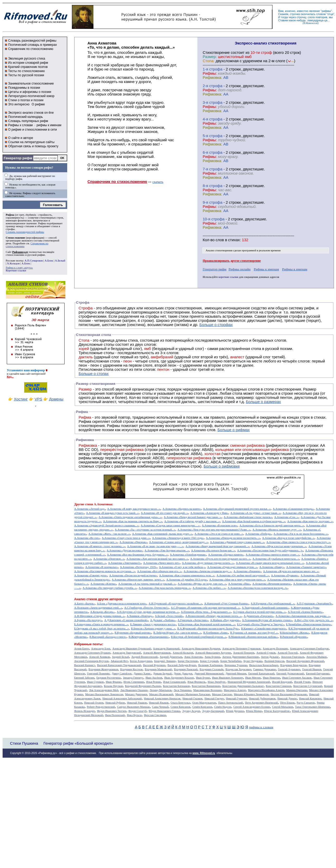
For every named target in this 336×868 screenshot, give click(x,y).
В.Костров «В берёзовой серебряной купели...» (199, 637)
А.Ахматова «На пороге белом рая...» (213, 550)
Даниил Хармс (142, 674)
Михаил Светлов (222, 694)
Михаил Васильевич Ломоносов (104, 694)
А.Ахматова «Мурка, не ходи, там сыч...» (202, 584)
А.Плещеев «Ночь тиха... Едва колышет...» (206, 612)
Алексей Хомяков (99, 657)
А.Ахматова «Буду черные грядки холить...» (208, 563)
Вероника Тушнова (236, 665)
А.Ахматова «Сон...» (286, 517)
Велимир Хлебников (210, 665)
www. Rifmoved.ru (204, 753)
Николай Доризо (287, 698)
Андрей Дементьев (171, 657)
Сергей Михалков (283, 707)
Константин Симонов (279, 686)
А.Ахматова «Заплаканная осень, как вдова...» (303, 616)
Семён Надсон (223, 707)
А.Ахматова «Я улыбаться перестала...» (276, 559)
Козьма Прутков (113, 686)
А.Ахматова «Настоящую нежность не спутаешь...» (105, 571)
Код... (10, 377)
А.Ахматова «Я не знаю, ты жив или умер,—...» (155, 546)
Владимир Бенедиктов (293, 665)
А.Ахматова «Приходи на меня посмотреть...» (233, 538)
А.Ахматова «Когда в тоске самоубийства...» (288, 538)
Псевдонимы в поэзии (24, 88)
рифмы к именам (49, 125)
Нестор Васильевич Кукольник (289, 694)
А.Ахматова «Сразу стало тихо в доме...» (126, 538)
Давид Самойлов (122, 674)
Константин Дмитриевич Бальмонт (243, 686)
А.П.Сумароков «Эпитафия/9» (315, 604)
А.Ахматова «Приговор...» (109, 559)
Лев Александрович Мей (103, 690)
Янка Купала (134, 715)
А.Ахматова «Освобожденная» (188, 555)
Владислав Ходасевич (238, 669)
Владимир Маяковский (158, 669)
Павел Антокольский (231, 703)
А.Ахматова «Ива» (239, 584)
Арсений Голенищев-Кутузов (91, 661)
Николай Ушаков (137, 703)
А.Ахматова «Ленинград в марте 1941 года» (178, 538)
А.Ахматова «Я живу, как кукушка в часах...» (134, 509)
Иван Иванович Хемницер (228, 678)
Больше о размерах (263, 402)
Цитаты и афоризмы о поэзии (30, 92)
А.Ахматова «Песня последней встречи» (133, 575)
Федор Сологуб (138, 711)
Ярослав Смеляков (155, 715)
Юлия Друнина (235, 711)
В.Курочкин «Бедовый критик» (133, 633)
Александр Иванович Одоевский (132, 649)
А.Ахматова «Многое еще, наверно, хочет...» (138, 580)
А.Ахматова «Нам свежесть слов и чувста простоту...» (298, 542)
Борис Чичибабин (231, 661)
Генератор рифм (18, 158)
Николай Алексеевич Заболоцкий (122, 698)
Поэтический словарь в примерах (32, 45)
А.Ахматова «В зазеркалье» (101, 567)
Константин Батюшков (176, 686)
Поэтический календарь (25, 117)
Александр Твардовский (127, 653)
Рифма (10, 215)
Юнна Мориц (254, 711)
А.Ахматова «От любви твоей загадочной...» (243, 575)
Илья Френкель (197, 682)
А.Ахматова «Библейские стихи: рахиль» (248, 517)
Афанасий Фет (119, 661)
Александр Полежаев (275, 649)
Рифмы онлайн (239, 269)
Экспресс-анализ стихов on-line (31, 113)
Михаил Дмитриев (136, 694)
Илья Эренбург (216, 682)
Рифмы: (210, 73)
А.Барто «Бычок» (85, 604)
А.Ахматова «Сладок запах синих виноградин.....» (170, 525)
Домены (56, 399)
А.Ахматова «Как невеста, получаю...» (310, 521)
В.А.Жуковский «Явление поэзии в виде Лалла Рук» (208, 628)
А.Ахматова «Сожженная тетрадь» (293, 509)
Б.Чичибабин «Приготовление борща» (309, 624)
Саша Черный (160, 707)
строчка (295, 14)
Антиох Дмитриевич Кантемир (240, 657)
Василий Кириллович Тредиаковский (119, 665)
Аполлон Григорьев (293, 657)
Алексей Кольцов (183, 653)
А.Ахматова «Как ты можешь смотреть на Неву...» (132, 521)
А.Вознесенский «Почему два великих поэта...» (213, 616)
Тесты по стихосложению (26, 71)
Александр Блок (101, 649)
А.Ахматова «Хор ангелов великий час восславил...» (157, 559)
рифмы (326, 11)
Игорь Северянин (134, 682)
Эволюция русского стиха (27, 59)
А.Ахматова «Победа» (258, 534)
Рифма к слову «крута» (19, 268)
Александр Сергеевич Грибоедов (309, 649)
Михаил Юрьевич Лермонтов (251, 694)
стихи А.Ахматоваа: (99, 504)
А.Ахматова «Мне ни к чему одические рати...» (237, 580)
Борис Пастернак (188, 661)
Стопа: (209, 61)
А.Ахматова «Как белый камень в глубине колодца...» (253, 521)
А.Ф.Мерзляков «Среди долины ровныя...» (99, 616)
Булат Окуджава (253, 661)
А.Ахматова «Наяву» (272, 567)
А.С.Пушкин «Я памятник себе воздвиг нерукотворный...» (205, 608)
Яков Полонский (115, 715)
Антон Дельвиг (270, 657)
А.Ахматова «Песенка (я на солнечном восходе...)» (258, 588)
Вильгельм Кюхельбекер (264, 665)
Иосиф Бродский (282, 682)
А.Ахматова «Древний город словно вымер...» (237, 542)
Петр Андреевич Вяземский (261, 703)
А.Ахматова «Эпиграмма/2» (125, 563)
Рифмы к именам (266, 269)
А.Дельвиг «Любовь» (163, 620)
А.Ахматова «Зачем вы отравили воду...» (207, 571)
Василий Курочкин (154, 665)
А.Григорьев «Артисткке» (193, 620)
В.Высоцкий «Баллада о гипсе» (108, 637)
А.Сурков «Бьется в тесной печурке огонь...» (259, 612)
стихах (234, 240)
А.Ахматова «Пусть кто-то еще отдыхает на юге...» (220, 559)
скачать (158, 182)
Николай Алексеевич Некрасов (162, 698)
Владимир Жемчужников (103, 669)
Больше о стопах (94, 374)
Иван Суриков (95, 682)
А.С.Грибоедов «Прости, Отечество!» (147, 608)
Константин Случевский (308, 686)
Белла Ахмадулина (141, 661)
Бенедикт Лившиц (165, 661)
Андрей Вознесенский (144, 657)
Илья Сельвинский (174, 682)
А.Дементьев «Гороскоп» (258, 616)
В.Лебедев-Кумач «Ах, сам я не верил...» (177, 633)
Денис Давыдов (183, 674)
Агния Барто (82, 649)
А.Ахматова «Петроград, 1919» (138, 567)
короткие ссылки (228, 277)
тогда (284, 17)
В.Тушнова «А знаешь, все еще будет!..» (254, 633)
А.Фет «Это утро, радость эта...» (313, 620)
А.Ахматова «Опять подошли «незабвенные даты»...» (130, 517)
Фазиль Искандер (85, 711)
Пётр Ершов (287, 703)
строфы (10, 229)
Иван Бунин (203, 678)
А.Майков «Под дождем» (225, 620)
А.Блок (49, 261)
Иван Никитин (271, 678)
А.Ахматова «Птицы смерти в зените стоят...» (273, 555)
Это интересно (19, 104)
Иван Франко (114, 682)
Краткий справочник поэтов (28, 67)
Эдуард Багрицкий (213, 711)
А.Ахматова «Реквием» (247, 571)
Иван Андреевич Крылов (179, 678)
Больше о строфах (216, 325)
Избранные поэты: (89, 644)
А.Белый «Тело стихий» (169, 616)
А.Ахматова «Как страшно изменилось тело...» (187, 575)
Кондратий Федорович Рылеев (143, 686)
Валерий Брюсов (274, 661)
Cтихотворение (216, 53)
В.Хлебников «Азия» (216, 633)
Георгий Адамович (289, 669)
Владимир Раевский (186, 669)
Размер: (210, 57)
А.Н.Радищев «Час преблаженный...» (272, 604)
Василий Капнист (85, 665)
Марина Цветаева (297, 690)
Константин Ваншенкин (206, 686)
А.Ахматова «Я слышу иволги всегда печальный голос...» (270, 563)
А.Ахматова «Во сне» (87, 538)
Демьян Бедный (162, 674)
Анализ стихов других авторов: (99, 599)
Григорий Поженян (98, 674)
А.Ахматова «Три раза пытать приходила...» (164, 588)
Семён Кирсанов (202, 707)
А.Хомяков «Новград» (140, 616)
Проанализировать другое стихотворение (232, 261)
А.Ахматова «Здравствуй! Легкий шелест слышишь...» (106, 525)
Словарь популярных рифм (28, 121)
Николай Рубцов (115, 703)
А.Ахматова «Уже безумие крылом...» (167, 550)
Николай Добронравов (262, 698)
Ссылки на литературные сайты (31, 142)
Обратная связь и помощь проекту (33, 146)
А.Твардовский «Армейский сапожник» (265, 608)
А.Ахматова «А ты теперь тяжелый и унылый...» (147, 584)
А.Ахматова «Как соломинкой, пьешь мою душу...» (162, 534)
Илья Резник (154, 682)
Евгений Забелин (84, 678)
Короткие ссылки (16, 270)
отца (330, 14)
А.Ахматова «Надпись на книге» (182, 509)
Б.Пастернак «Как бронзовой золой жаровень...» (206, 624)
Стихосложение (15, 238)
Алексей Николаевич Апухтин (213, 653)
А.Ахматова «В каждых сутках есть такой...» (112, 513)
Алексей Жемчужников (157, 653)
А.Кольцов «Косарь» (102, 612)
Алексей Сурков (266, 653)
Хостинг (21, 399)
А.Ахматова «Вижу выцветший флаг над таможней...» (217, 546)
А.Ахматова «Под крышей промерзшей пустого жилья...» (237, 509)
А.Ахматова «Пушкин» (285, 575)
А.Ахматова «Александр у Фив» (209, 513)
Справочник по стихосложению (31, 49)
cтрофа (216, 69)
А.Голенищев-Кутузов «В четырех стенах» (267, 620)
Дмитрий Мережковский (209, 674)
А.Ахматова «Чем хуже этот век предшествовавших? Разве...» (214, 530)
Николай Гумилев (236, 698)
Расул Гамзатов (306, 703)
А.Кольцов (13, 263)
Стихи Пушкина (24, 743)
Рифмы (113, 426)
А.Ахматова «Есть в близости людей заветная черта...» (272, 525)
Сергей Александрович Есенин (252, 707)
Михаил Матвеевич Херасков (193, 694)
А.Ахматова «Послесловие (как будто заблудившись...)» (270, 550)
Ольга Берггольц (180, 703)
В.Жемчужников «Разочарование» (149, 637)
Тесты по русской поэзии (26, 75)
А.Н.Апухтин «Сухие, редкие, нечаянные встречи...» (148, 612)
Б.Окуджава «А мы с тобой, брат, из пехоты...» (102, 628)
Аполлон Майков (316, 657)
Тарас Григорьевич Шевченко (313, 707)
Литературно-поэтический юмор (31, 96)
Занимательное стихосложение (31, 84)
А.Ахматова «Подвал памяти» (226, 555)
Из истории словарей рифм (28, 63)
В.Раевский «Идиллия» (294, 637)
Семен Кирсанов (181, 707)
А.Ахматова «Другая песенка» (124, 550)
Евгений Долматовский (290, 674)
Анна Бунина (212, 657)
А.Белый (60, 261)
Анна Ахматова (193, 657)
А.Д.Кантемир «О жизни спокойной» (126, 620)
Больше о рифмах (234, 430)
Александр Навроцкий (166, 649)
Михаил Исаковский (161, 694)
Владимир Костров (131, 669)
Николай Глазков (192, 698)
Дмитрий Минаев (236, 674)
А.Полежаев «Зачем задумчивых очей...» (98, 608)
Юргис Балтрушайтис (277, 711)
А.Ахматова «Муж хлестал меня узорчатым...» (279, 546)
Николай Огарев (94, 703)
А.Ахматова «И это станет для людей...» (165, 513)
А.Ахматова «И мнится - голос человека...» (100, 546)
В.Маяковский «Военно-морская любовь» (253, 637)
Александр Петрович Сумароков (241, 649)
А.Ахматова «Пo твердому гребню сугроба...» (110, 588)
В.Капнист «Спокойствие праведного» (264, 628)
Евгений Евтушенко (318, 674)
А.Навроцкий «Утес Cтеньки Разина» (226, 604)
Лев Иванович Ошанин (134, 690)
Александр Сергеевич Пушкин (92, 653)
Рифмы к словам (20, 125)
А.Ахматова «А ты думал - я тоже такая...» (255, 513)
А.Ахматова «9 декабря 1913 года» (187, 580)
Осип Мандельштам (204, 703)
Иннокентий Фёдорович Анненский (249, 682)
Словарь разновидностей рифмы (32, 41)
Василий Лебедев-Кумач (182, 665)
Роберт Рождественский (101, 707)
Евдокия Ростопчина (109, 678)
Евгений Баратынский (261, 674)
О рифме (38, 104)
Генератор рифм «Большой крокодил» (78, 743)
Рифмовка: (212, 78)
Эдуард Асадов (191, 711)
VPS (38, 399)
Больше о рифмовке (222, 466)
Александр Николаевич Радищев (201, 649)
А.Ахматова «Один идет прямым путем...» (232, 567)
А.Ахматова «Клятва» (103, 584)
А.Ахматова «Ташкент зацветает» (306, 567)
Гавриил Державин (265, 669)
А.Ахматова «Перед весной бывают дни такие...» (193, 517)
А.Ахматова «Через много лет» (161, 563)
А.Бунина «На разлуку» (88, 620)
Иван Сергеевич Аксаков (297, 678)
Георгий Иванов (312, 669)
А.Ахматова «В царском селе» (220, 525)
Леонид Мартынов (160, 690)
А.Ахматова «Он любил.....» (209, 588)
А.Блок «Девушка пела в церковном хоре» (122, 604)
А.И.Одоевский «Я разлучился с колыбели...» (175, 604)
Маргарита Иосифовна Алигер (266, 690)
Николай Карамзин (310, 698)
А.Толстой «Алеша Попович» (305, 612)
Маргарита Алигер (235, 690)
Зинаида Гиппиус (133, 678)
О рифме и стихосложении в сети (32, 130)
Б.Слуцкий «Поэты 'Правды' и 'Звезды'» (260, 624)
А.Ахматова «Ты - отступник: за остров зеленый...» (145, 530)
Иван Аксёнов (154, 678)
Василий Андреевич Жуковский (305, 661)
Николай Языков (159, 703)
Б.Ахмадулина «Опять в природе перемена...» (101, 624)
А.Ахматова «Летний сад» (90, 509)
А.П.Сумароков (34, 261)
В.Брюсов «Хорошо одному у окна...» (153, 628)
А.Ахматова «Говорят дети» (91, 575)
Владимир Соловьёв (211, 669)
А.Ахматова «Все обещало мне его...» (159, 571)
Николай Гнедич (214, 698)
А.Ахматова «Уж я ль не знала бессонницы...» (301, 534)
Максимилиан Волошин (207, 690)
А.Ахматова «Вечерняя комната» (272, 584)
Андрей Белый (120, 657)
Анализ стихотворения (219, 250)
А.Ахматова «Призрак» (133, 542)
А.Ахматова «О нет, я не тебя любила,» (182, 567)
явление (315, 11)
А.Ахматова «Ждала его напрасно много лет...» (291, 571)
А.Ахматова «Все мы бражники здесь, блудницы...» (137, 555)
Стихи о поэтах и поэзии (26, 100)
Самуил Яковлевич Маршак (133, 707)
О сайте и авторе (21, 138)
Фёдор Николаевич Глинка (164, 711)
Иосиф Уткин (302, 682)
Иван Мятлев (253, 678)
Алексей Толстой (287, 653)
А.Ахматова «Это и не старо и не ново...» (219, 534)
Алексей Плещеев (244, 653)
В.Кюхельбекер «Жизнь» (294, 633)
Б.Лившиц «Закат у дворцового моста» (153, 624)
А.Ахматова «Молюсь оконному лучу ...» (277, 530)
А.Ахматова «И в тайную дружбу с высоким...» (192, 521)
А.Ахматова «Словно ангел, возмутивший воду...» (178, 542)
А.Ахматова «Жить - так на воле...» (109, 534)
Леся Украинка (182, 690)
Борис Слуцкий (209, 661)
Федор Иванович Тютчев (111, 711)
